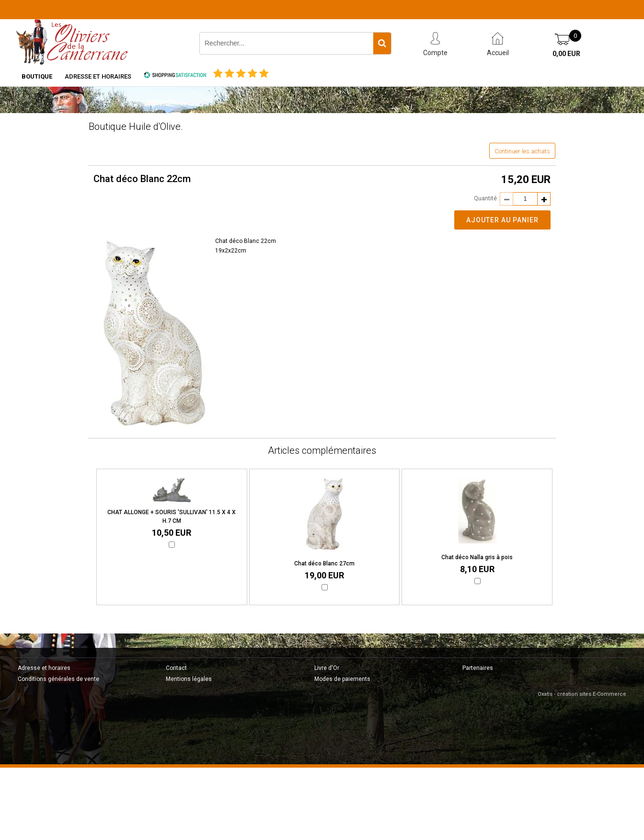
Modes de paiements (342, 679)
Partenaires (478, 668)
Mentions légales (189, 679)
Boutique (37, 76)
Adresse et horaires (98, 76)
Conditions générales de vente (58, 679)
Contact (176, 668)
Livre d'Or (327, 668)
